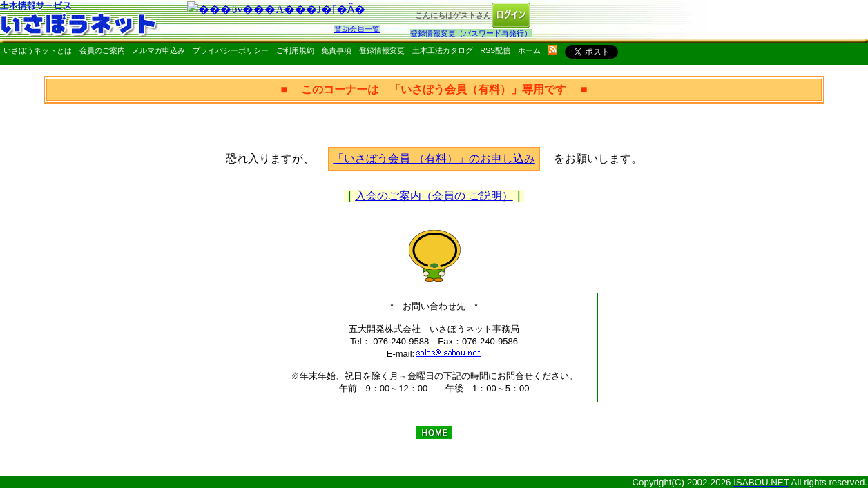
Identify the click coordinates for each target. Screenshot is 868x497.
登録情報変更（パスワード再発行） (471, 33)
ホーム (529, 50)
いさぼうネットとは (38, 50)
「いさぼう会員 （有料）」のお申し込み (434, 158)
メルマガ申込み (158, 50)
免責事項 (336, 50)
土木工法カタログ (443, 50)
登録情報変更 (382, 50)
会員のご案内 (102, 50)
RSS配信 (495, 50)
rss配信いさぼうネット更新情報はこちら (552, 50)
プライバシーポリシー (231, 50)
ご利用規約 (295, 50)
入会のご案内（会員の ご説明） (434, 196)
